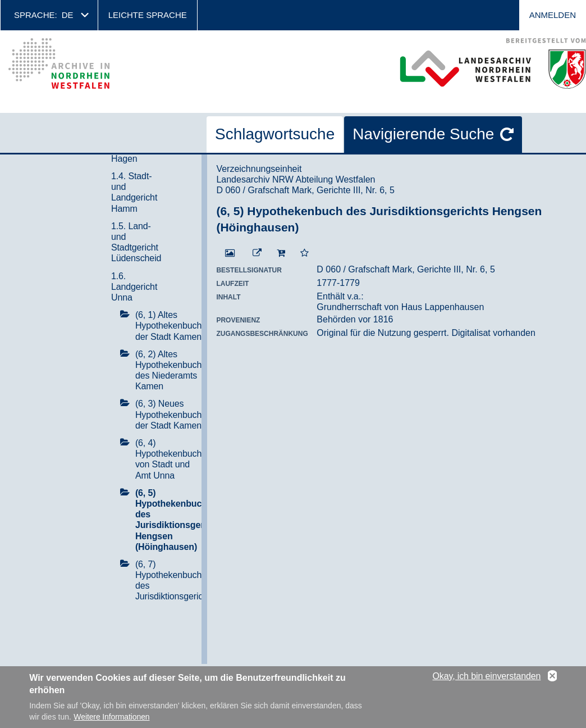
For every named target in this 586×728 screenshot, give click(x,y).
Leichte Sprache (148, 15)
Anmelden (553, 15)
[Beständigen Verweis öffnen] (257, 253)
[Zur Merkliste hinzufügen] (305, 253)
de (68, 15)
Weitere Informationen (111, 718)
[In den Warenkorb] (281, 253)
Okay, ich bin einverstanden (487, 677)
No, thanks (552, 677)
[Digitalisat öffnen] (230, 253)
